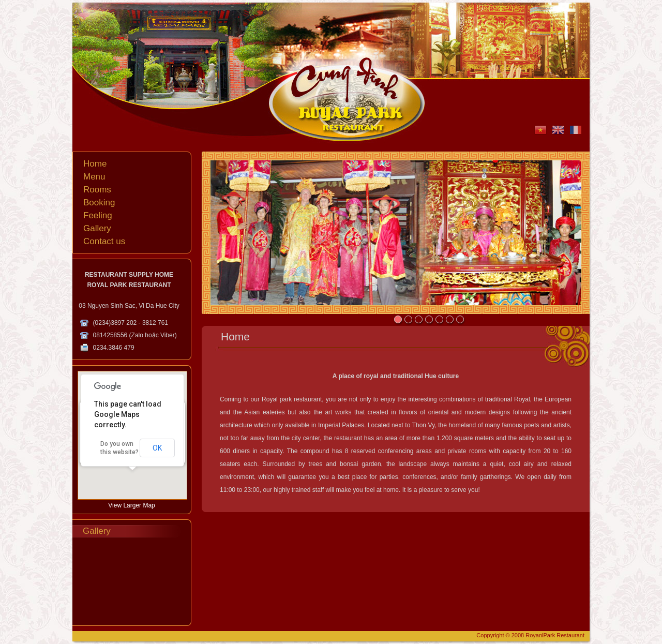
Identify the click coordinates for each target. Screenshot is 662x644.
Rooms (97, 190)
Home (95, 164)
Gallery (97, 228)
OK (157, 448)
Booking (99, 203)
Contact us (104, 241)
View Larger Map (132, 505)
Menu (94, 177)
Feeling (98, 215)
